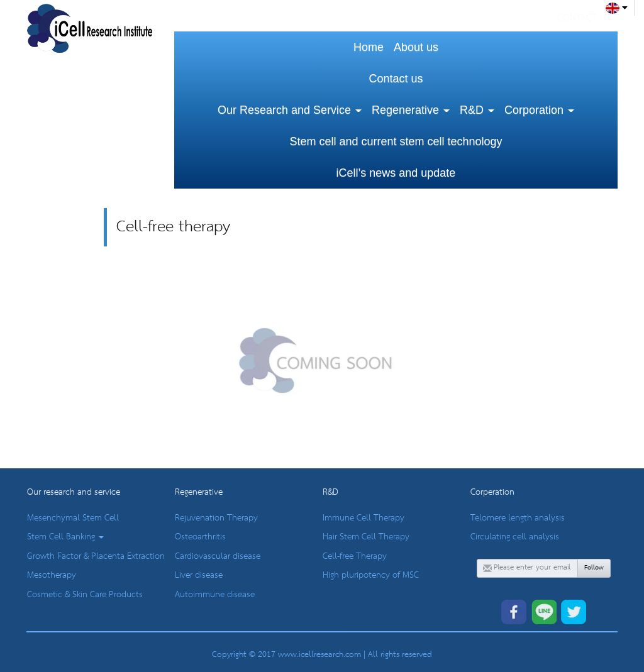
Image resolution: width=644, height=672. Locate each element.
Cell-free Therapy (355, 556)
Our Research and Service (290, 110)
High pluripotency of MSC (371, 575)
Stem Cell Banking (65, 537)
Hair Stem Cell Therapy (366, 537)
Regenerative (411, 110)
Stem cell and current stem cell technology (396, 141)
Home (369, 47)
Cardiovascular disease (218, 556)
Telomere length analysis (518, 518)
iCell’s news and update (396, 173)
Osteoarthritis (200, 537)
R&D (477, 110)
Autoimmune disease (215, 595)
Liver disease (199, 575)
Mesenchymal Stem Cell (73, 518)
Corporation (539, 110)
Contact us (396, 79)
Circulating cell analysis (515, 537)
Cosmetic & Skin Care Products (85, 595)
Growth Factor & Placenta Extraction (96, 556)
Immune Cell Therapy (364, 518)
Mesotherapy (52, 575)
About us (416, 47)
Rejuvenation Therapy (216, 518)
